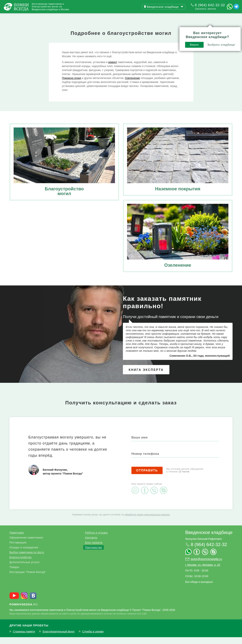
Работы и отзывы (47, 17)
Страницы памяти (24, 638)
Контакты (100, 17)
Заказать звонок (206, 9)
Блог (78, 17)
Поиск (224, 17)
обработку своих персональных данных (147, 521)
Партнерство (93, 554)
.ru (24, 611)
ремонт (113, 69)
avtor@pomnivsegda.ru (206, 566)
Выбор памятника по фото (27, 559)
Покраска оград (72, 85)
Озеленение (132, 85)
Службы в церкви (93, 638)
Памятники (17, 539)
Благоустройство (21, 564)
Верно (137, 30)
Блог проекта (94, 549)
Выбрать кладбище (164, 30)
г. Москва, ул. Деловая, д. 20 (203, 572)
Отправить (147, 477)
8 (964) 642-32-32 (210, 5)
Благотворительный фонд (58, 638)
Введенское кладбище (209, 539)
